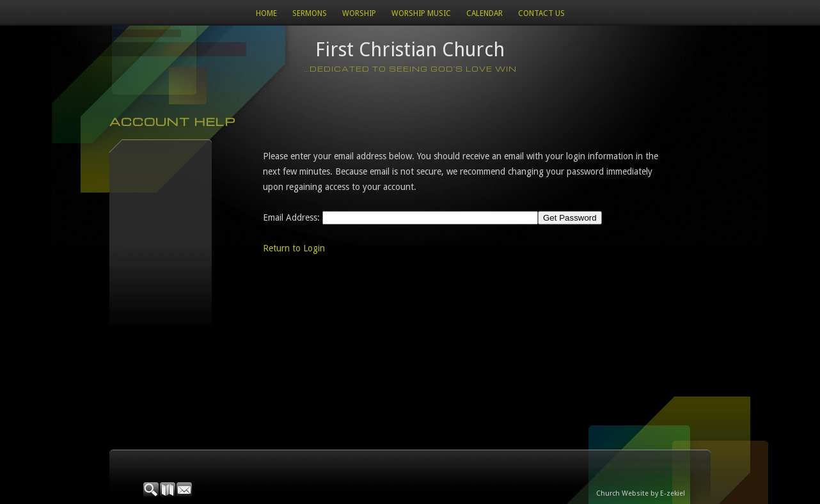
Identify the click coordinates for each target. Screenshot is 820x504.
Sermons (310, 13)
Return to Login (294, 248)
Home (266, 13)
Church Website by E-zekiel (641, 493)
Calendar (485, 13)
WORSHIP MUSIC (421, 13)
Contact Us (541, 13)
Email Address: (291, 217)
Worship (359, 13)
